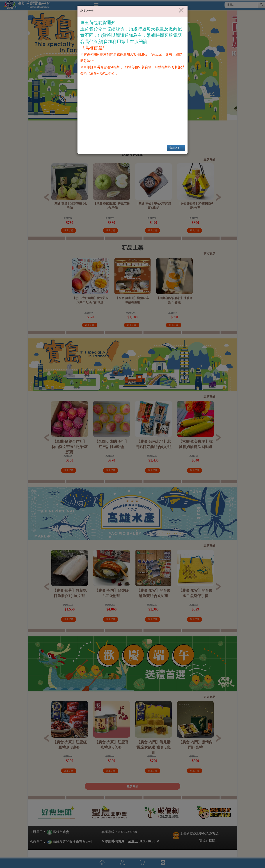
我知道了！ (176, 148)
